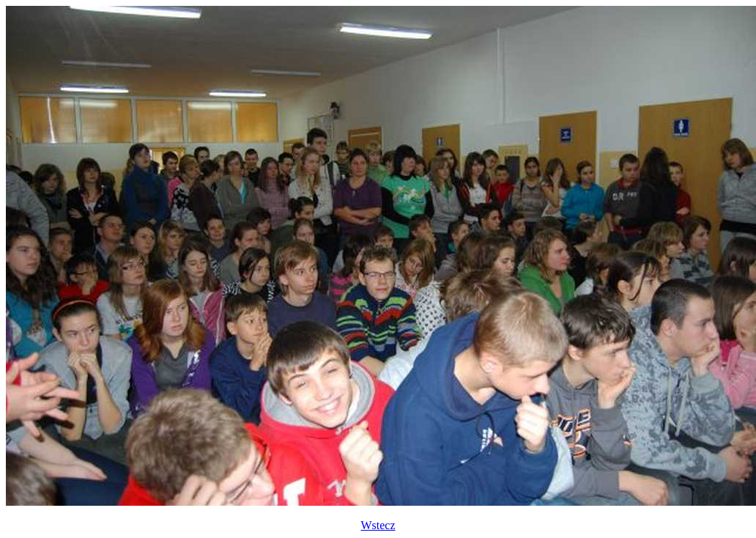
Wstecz (378, 525)
